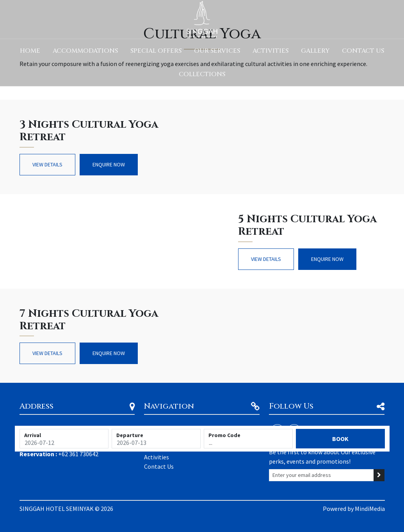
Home (30, 51)
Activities (271, 51)
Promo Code (224, 435)
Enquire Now (109, 164)
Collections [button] (202, 74)
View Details (47, 164)
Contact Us (363, 51)
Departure (130, 435)
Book (340, 439)
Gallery (315, 51)
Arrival (33, 435)
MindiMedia (370, 509)
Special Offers (156, 51)
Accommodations (85, 51)
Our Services (217, 51)
